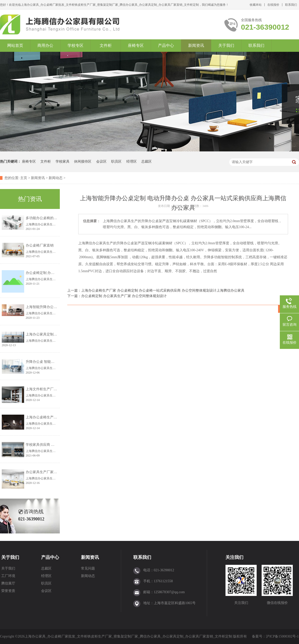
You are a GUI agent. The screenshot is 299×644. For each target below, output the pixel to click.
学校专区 (75, 45)
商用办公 (45, 45)
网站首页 (15, 45)
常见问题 (88, 568)
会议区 (101, 161)
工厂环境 (8, 576)
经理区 (132, 161)
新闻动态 (56, 178)
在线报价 (273, 5)
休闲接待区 (83, 161)
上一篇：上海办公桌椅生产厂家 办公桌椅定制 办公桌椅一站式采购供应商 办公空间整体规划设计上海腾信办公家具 (156, 290)
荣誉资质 (8, 591)
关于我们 (226, 45)
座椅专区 (136, 45)
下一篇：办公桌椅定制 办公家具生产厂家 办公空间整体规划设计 (117, 296)
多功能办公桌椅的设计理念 (47, 218)
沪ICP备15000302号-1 (282, 636)
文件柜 (106, 45)
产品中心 (166, 45)
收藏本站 (256, 5)
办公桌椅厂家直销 (40, 245)
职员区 (116, 161)
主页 (24, 178)
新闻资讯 (196, 45)
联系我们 (291, 5)
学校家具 (63, 161)
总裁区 (147, 161)
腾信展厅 (8, 583)
